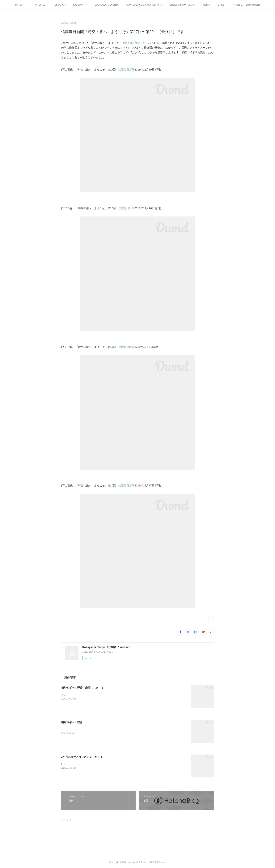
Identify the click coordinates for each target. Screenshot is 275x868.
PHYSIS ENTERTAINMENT (246, 5)
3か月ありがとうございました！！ (82, 757)
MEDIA (206, 5)
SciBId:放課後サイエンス (182, 5)
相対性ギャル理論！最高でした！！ (82, 688)
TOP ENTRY (21, 5)
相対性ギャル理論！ (73, 722)
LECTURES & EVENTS (107, 5)
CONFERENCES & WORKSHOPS (144, 5)
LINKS (221, 5)
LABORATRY (80, 5)
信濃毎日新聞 (132, 43)
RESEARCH (59, 5)
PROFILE (40, 5)
